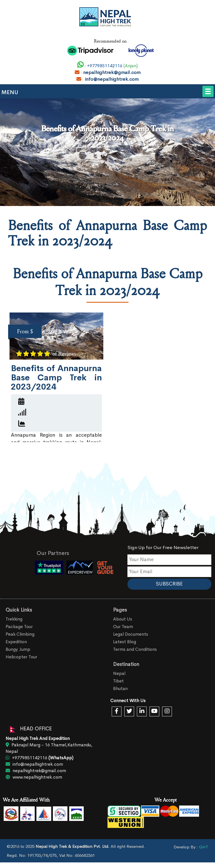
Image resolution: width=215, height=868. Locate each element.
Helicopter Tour (21, 657)
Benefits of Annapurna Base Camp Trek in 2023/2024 (56, 378)
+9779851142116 (104, 66)
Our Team (123, 627)
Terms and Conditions (135, 649)
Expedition (16, 642)
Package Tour (19, 627)
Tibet (118, 681)
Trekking (14, 619)
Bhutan (120, 688)
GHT (204, 847)
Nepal (119, 673)
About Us (123, 619)
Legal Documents (131, 634)
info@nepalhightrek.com (112, 79)
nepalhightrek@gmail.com (112, 72)
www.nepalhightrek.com (34, 777)
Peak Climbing (20, 634)
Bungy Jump (18, 649)
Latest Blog (125, 642)
